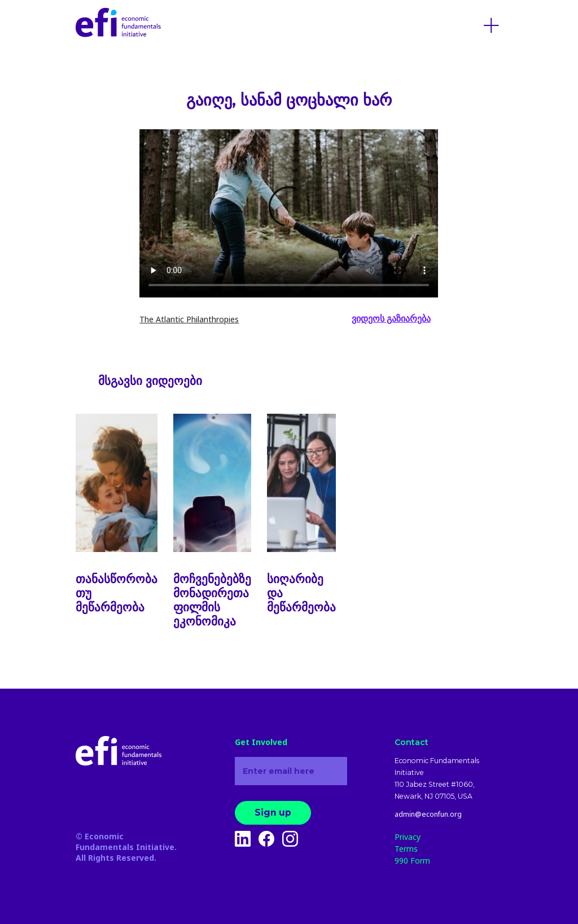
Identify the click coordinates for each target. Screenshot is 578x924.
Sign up (273, 813)
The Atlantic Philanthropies (189, 319)
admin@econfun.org (428, 814)
